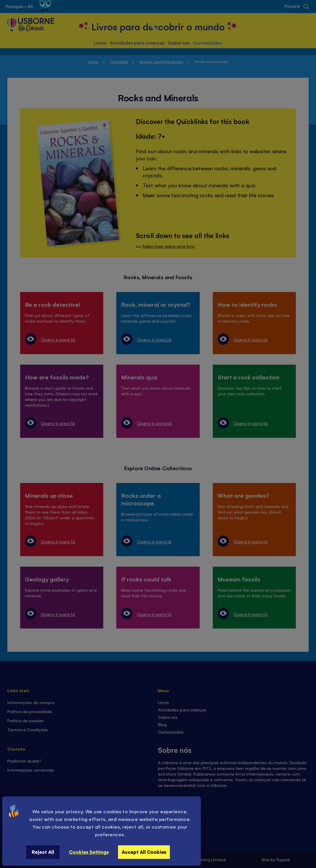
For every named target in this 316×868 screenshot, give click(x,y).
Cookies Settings (89, 852)
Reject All (43, 852)
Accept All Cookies (144, 852)
